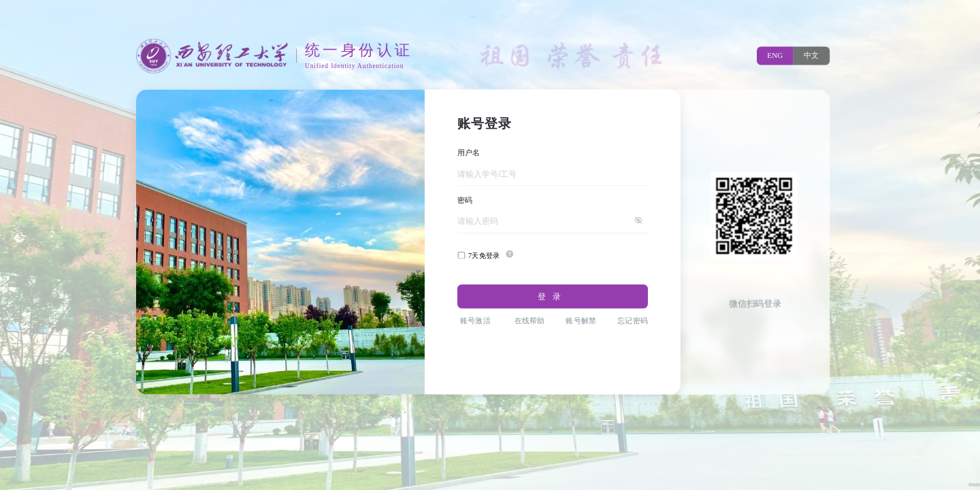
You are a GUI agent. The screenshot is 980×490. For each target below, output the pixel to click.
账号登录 (485, 123)
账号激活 (475, 321)
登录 (552, 296)
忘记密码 (633, 321)
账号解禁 (581, 321)
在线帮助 (530, 321)
